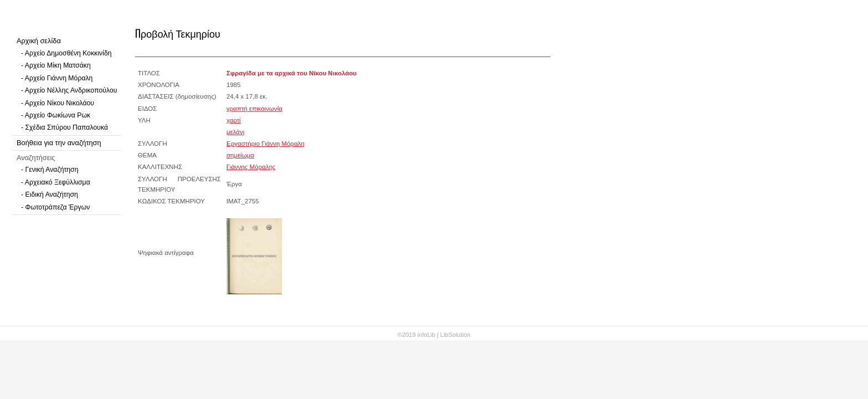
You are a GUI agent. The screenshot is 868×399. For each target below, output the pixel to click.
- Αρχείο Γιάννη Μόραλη (57, 78)
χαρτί (234, 120)
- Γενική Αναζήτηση (50, 170)
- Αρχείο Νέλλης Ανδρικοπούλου (69, 90)
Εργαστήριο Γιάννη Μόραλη (265, 144)
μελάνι (235, 132)
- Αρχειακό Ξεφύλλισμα (56, 182)
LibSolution (455, 335)
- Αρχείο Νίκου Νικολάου (58, 103)
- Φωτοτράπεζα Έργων (55, 207)
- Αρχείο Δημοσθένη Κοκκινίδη (66, 53)
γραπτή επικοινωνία (254, 109)
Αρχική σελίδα (39, 41)
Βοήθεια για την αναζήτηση (59, 143)
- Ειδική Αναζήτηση (50, 195)
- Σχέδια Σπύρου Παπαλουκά (64, 127)
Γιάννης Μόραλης (251, 167)
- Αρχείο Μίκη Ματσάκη (56, 65)
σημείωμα (240, 155)
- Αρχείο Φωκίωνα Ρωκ (56, 115)
